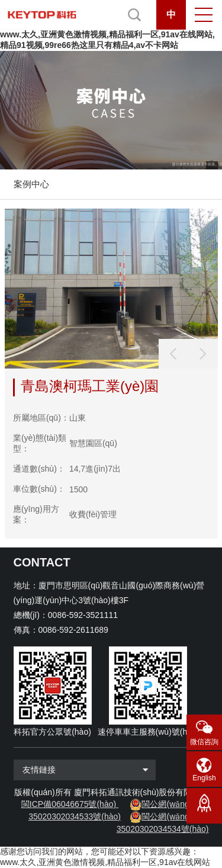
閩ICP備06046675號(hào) (69, 804)
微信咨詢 (204, 742)
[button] (203, 354)
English (204, 778)
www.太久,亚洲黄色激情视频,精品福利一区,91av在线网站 (105, 862)
